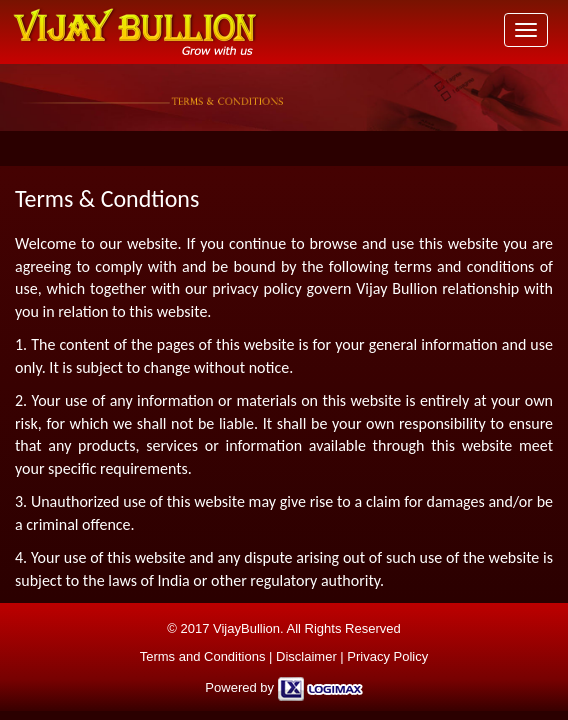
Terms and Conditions (203, 656)
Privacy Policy (387, 656)
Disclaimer (306, 656)
